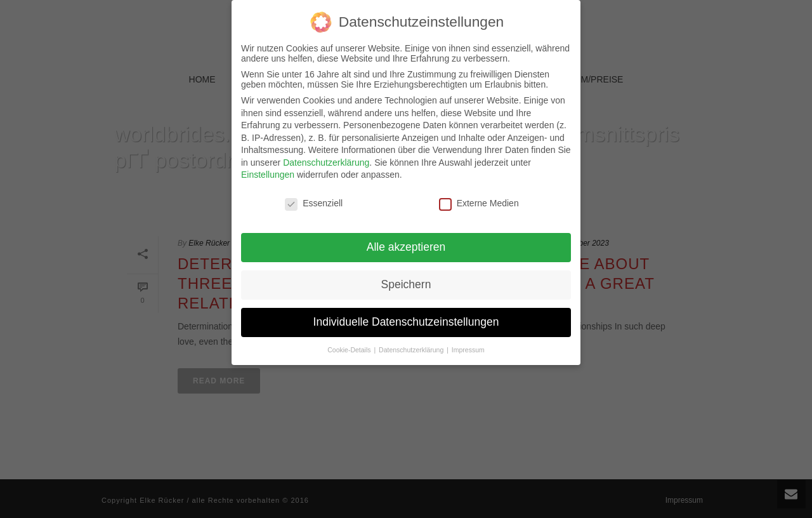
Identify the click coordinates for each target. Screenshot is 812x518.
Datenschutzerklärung (326, 154)
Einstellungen (268, 166)
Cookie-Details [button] (350, 341)
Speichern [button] (406, 276)
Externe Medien (479, 194)
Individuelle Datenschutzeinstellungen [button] (406, 313)
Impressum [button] (468, 341)
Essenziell (314, 194)
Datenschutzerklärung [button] (412, 341)
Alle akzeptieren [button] (406, 238)
